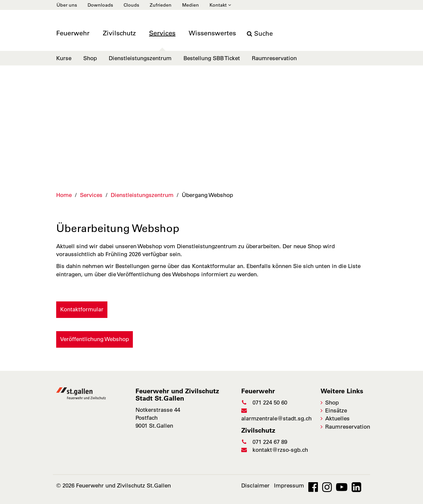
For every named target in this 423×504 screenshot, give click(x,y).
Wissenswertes (212, 33)
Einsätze (336, 410)
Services (162, 33)
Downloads (100, 5)
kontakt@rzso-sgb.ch (275, 450)
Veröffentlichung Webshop (95, 339)
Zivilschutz (119, 33)
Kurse (64, 58)
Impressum (289, 485)
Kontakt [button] (220, 5)
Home (64, 195)
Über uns (67, 5)
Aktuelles (337, 418)
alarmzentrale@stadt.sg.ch (276, 415)
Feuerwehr (73, 33)
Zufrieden (161, 5)
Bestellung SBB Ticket (212, 58)
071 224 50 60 (264, 403)
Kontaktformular (82, 309)
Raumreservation (274, 58)
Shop (90, 58)
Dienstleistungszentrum (140, 58)
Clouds (131, 5)
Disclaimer (255, 485)
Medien (191, 5)
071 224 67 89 (264, 442)
